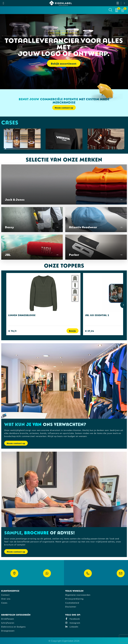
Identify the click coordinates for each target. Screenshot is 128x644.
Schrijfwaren (8, 623)
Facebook (72, 619)
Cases (4, 603)
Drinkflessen (8, 619)
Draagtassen (8, 631)
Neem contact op (64, 108)
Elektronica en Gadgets (13, 627)
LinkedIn (72, 627)
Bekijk (72, 331)
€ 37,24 (89, 331)
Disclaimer (71, 606)
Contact (5, 595)
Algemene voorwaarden (78, 595)
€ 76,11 (12, 331)
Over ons (6, 599)
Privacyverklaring (74, 599)
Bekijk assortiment (64, 63)
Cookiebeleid (72, 603)
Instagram (73, 623)
